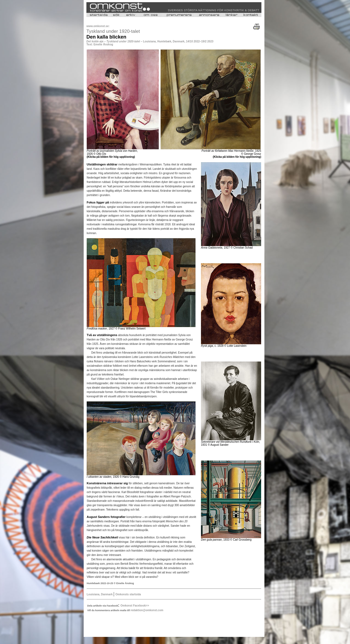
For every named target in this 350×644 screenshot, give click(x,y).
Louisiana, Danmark (100, 594)
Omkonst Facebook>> (135, 606)
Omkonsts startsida (128, 594)
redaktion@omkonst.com (147, 610)
